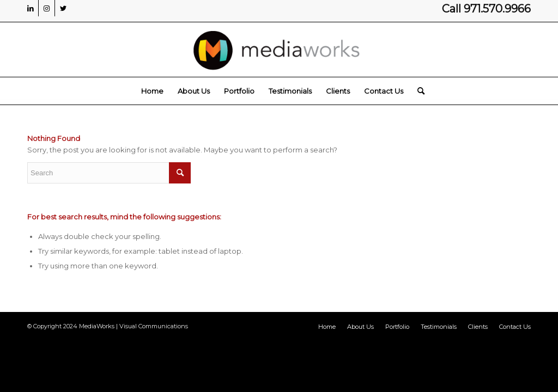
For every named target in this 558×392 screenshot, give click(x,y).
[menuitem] (152, 91)
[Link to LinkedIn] (30, 8)
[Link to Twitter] (63, 8)
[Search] (417, 91)
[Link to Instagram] (47, 8)
